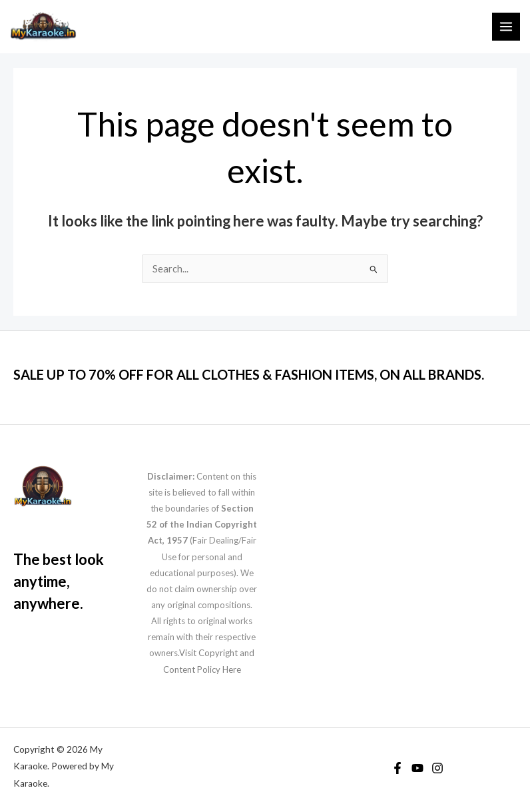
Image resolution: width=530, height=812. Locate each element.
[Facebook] (398, 768)
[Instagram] (437, 768)
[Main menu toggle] (506, 27)
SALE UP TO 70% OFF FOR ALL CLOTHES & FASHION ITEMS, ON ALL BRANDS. (249, 374)
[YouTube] (417, 768)
